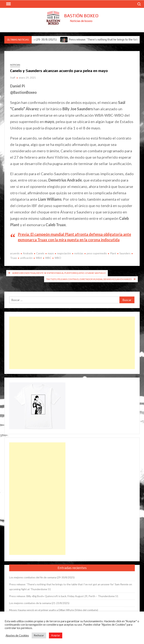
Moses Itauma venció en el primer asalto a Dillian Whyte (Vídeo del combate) (54, 610)
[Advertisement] (72, 343)
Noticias (15, 65)
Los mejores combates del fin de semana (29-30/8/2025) (42, 577)
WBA (39, 258)
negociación (64, 253)
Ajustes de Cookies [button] (17, 635)
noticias (79, 253)
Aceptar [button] (56, 635)
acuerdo (15, 253)
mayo (51, 253)
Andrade (28, 253)
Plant (113, 253)
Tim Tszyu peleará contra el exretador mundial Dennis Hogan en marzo (89, 279)
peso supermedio (97, 253)
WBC (48, 258)
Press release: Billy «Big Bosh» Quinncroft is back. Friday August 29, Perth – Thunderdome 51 (64, 596)
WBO (58, 258)
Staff (13, 78)
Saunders (125, 253)
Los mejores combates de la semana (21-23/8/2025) (39, 603)
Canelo (40, 253)
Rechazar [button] (39, 635)
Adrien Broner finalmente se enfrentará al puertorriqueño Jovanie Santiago (59, 273)
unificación (26, 258)
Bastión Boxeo (81, 16)
